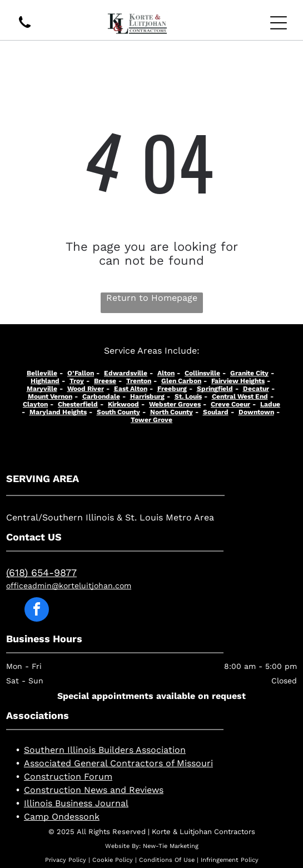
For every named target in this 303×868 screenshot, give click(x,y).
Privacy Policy (66, 860)
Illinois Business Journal (76, 803)
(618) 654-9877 (41, 572)
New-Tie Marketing (171, 846)
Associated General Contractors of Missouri (118, 763)
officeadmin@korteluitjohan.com (69, 586)
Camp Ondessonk (62, 817)
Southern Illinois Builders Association (105, 750)
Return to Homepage (152, 298)
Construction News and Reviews (94, 790)
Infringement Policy (230, 860)
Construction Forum (68, 777)
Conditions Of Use (167, 860)
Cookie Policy (113, 860)
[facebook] (37, 611)
